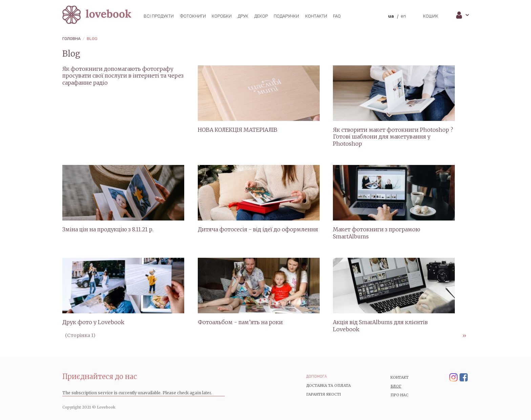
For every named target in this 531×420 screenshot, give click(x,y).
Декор (261, 16)
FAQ (337, 16)
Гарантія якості (324, 394)
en (403, 16)
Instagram (453, 378)
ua (391, 16)
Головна (71, 39)
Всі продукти (159, 16)
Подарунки (286, 16)
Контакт (400, 377)
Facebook (464, 378)
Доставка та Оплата (328, 385)
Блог (396, 386)
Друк (243, 16)
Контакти (316, 16)
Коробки (222, 16)
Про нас (399, 395)
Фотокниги (193, 16)
